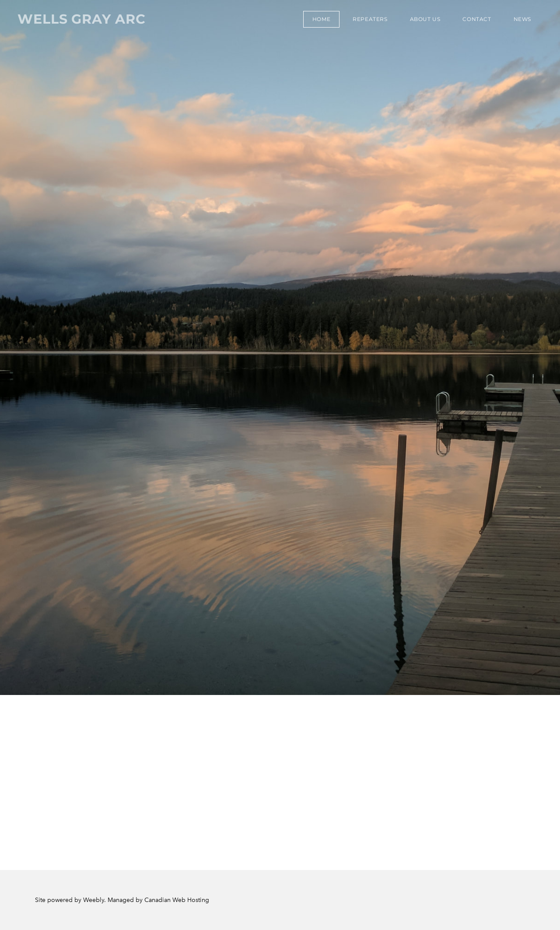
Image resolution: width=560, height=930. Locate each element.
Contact (477, 19)
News (522, 19)
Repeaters (370, 19)
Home (321, 19)
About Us (425, 19)
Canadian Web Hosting (177, 900)
